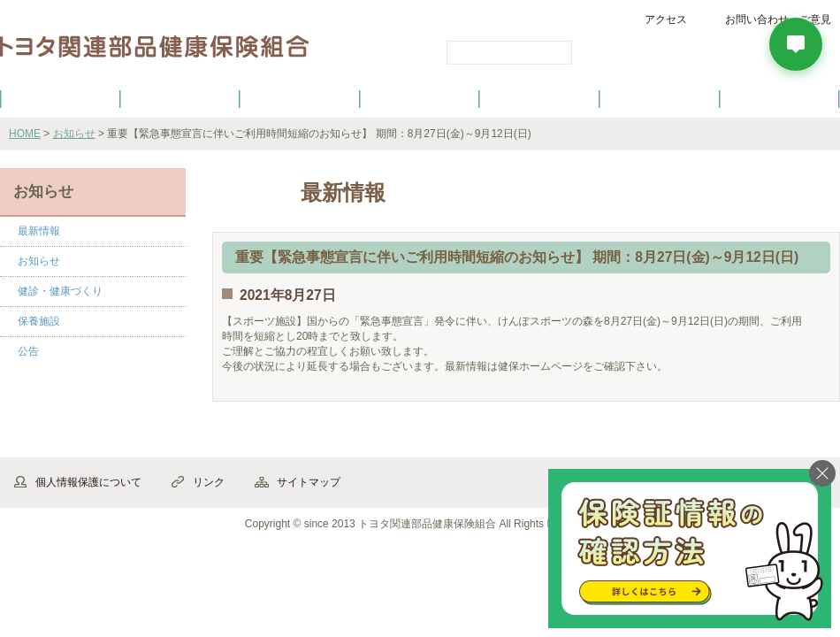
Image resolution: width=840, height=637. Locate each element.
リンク (209, 482)
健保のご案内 (60, 98)
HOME (25, 134)
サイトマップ (309, 482)
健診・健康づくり (420, 98)
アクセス (666, 19)
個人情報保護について (88, 482)
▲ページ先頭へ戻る (791, 438)
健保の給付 (300, 98)
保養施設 (660, 98)
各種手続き (540, 98)
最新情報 (39, 231)
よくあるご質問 (780, 98)
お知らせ (74, 134)
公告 (28, 351)
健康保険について (179, 98)
